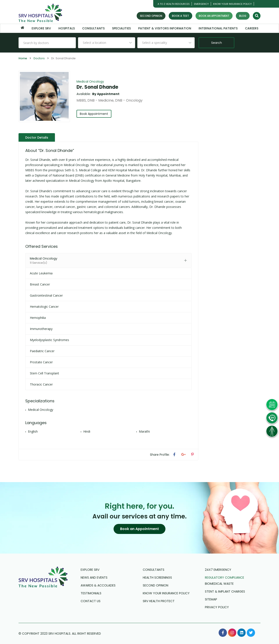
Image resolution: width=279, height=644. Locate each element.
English (33, 431)
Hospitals (67, 28)
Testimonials (91, 593)
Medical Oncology (90, 82)
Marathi (144, 431)
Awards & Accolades (98, 585)
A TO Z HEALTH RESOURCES (174, 4)
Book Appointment (94, 114)
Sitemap (211, 599)
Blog (243, 16)
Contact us (91, 601)
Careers (252, 28)
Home (23, 58)
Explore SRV (41, 28)
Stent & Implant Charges (225, 591)
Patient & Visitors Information (165, 28)
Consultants (93, 28)
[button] (139, 529)
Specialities (121, 28)
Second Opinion (151, 16)
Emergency (201, 4)
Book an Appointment (214, 16)
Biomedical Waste (219, 584)
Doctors (39, 58)
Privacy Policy (217, 607)
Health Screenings (157, 578)
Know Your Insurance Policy (232, 4)
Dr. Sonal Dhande (97, 87)
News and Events (94, 578)
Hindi (87, 431)
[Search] (257, 16)
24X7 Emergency (218, 570)
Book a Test (180, 16)
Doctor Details (37, 138)
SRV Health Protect (159, 601)
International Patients (218, 28)
